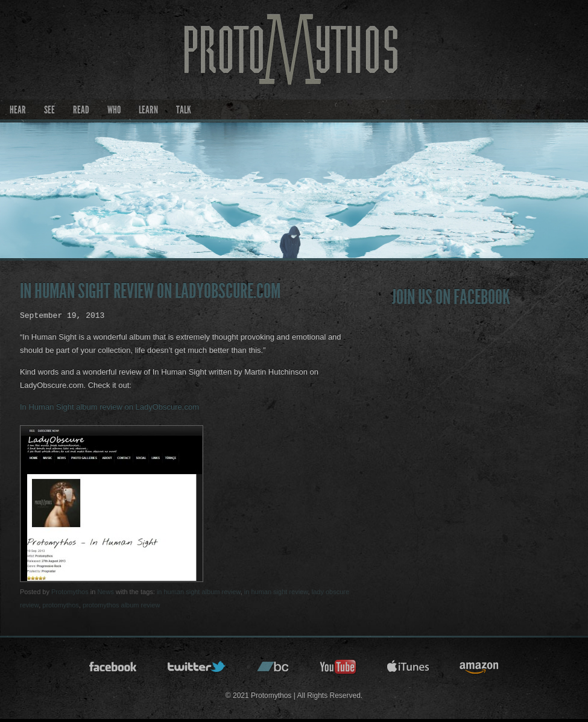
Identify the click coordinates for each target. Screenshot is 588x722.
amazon (479, 670)
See (49, 110)
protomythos (61, 605)
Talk (184, 110)
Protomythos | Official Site (294, 64)
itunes (408, 670)
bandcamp (273, 670)
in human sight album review (199, 592)
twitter (197, 670)
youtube (338, 670)
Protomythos (70, 592)
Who (114, 110)
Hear (18, 110)
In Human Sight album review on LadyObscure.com (109, 407)
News (106, 592)
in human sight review (276, 592)
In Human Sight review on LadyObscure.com (150, 291)
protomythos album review (121, 605)
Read (81, 110)
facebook (113, 670)
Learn (148, 110)
